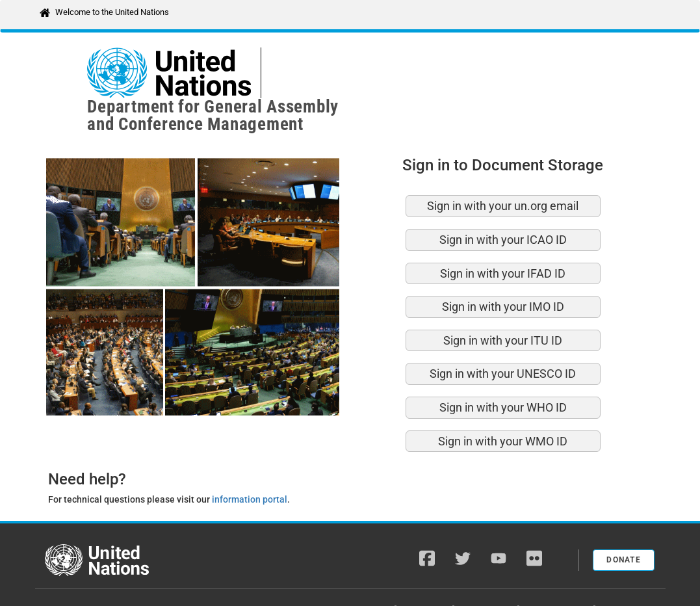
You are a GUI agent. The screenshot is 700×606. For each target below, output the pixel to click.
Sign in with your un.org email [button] (503, 171)
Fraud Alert (487, 574)
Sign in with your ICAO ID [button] (503, 204)
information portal (250, 464)
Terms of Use (630, 574)
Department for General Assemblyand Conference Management (394, 72)
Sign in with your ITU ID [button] (503, 305)
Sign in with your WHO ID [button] (503, 372)
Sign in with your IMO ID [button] (503, 271)
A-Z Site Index (362, 574)
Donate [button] (624, 525)
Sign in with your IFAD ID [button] (503, 238)
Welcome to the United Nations (112, 12)
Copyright (426, 574)
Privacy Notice (558, 574)
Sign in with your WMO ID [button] (503, 406)
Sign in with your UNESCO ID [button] (503, 338)
